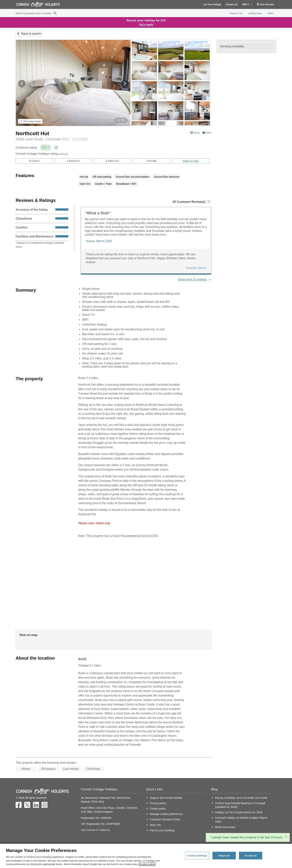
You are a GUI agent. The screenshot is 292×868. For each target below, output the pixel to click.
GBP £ (247, 4)
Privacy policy (158, 803)
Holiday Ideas (255, 13)
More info (155, 825)
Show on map (191, 161)
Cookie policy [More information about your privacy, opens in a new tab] (147, 864)
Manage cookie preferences (166, 814)
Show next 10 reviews (192, 279)
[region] (146, 856)
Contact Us (232, 4)
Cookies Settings (197, 855)
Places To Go (236, 13)
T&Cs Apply (146, 25)
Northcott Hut (32, 133)
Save (197, 133)
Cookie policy (158, 809)
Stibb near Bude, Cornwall (52, 139)
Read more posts (225, 827)
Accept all (251, 855)
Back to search (31, 34)
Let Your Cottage (212, 4)
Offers (271, 13)
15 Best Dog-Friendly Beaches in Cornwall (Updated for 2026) (240, 805)
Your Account (265, 4)
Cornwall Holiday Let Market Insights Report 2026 (241, 820)
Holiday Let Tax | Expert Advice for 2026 (239, 812)
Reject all (224, 855)
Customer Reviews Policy (165, 819)
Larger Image (30, 121)
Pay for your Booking (162, 830)
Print (208, 133)
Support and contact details (166, 798)
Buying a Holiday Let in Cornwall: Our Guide (241, 798)
